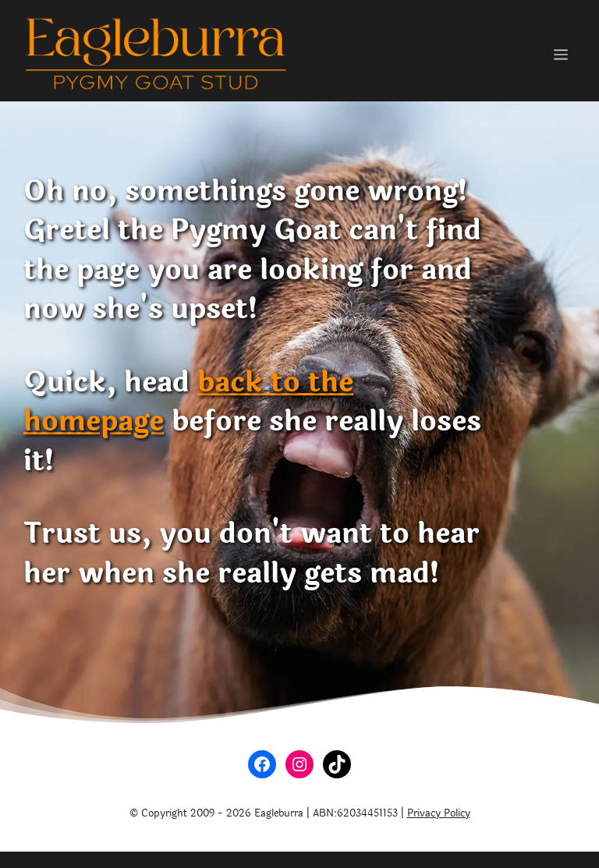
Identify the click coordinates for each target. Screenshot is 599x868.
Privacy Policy (439, 813)
